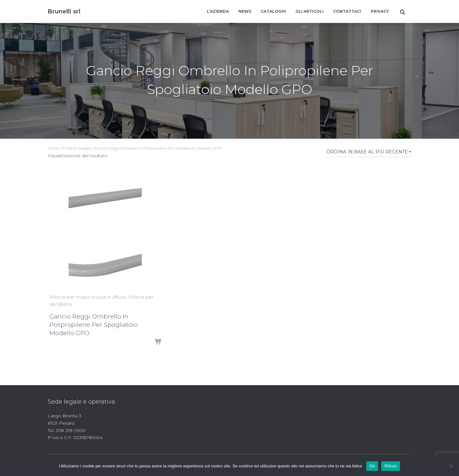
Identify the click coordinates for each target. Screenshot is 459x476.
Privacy (380, 11)
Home (53, 148)
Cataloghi (273, 11)
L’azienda (218, 11)
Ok (372, 466)
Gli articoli (310, 11)
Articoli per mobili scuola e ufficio (88, 297)
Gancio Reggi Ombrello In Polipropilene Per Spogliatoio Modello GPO (94, 325)
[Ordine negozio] (369, 153)
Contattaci (347, 11)
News (245, 11)
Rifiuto (391, 466)
